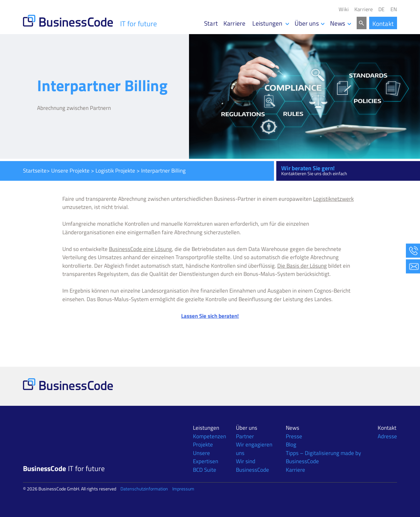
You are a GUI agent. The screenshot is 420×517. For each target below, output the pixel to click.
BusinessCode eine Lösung (140, 249)
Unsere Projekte (70, 171)
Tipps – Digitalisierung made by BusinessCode (323, 457)
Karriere (364, 9)
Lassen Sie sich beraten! (210, 316)
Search (362, 23)
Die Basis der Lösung (302, 266)
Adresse (387, 436)
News (338, 23)
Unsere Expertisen (206, 457)
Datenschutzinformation (144, 489)
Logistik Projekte (115, 171)
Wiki (344, 9)
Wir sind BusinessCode (252, 465)
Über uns (307, 23)
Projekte (203, 445)
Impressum (183, 489)
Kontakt (383, 23)
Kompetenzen (210, 436)
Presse (294, 436)
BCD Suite (205, 470)
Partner (245, 436)
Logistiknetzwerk (333, 199)
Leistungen (206, 428)
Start (211, 23)
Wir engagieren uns (254, 449)
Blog (291, 445)
